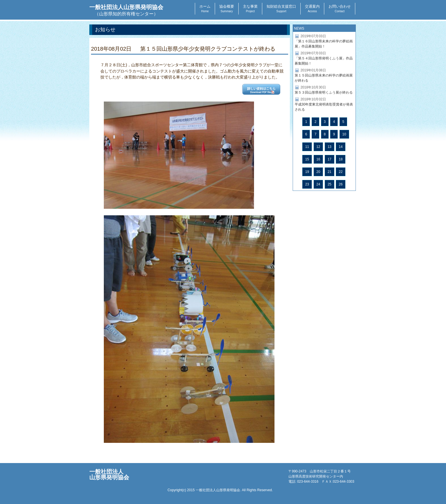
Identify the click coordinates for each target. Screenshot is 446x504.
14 (341, 147)
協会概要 (227, 9)
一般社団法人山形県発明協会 (126, 10)
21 (330, 172)
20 (318, 172)
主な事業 (250, 9)
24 (318, 184)
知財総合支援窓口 (281, 9)
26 (341, 184)
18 (341, 159)
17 (330, 159)
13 (330, 147)
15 (307, 159)
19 (307, 172)
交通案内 (312, 9)
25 (330, 184)
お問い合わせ (340, 9)
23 (307, 184)
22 (341, 172)
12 (318, 147)
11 (307, 147)
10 (344, 134)
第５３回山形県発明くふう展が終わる (324, 92)
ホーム (205, 9)
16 (318, 159)
